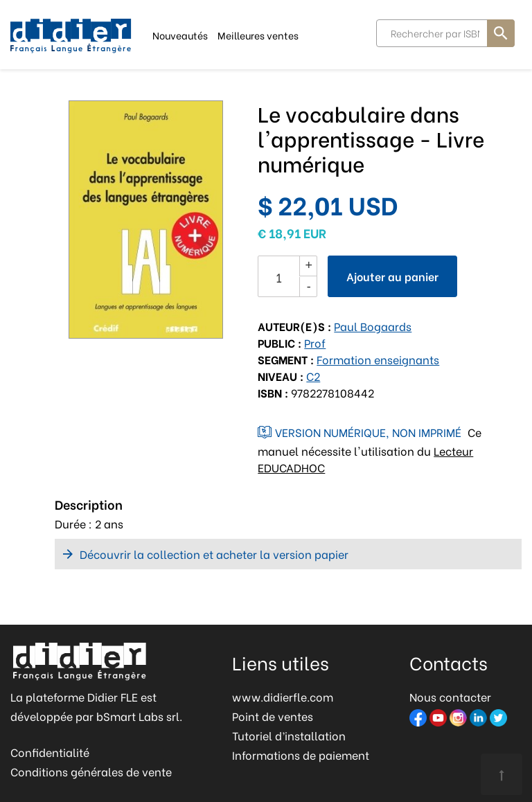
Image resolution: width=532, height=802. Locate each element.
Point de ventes (273, 716)
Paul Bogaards (373, 326)
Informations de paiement (301, 755)
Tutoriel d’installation (289, 735)
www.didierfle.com (283, 696)
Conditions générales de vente (91, 771)
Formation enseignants (378, 359)
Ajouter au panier (392, 276)
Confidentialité (50, 752)
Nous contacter (450, 696)
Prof (315, 342)
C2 (313, 376)
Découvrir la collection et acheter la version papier (214, 554)
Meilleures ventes (258, 34)
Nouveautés (180, 34)
